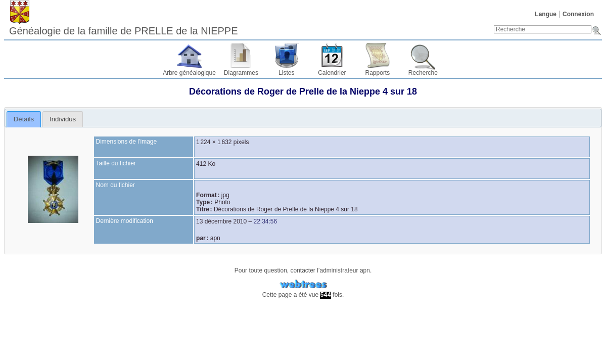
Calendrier (332, 73)
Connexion (578, 14)
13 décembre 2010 (221, 221)
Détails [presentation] (24, 119)
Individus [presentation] (63, 119)
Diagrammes (241, 73)
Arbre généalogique (189, 73)
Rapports (378, 73)
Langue (546, 14)
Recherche (423, 73)
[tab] (24, 119)
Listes (286, 73)
